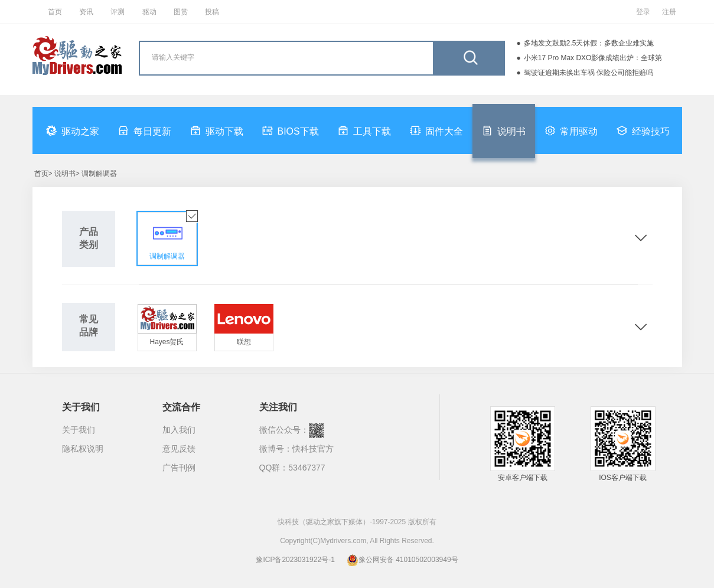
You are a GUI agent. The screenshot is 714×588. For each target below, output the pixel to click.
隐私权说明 (83, 449)
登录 (643, 12)
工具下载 (364, 130)
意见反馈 (179, 449)
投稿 (212, 12)
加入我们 (179, 430)
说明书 (504, 130)
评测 (118, 12)
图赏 (181, 12)
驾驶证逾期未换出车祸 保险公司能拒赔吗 (589, 73)
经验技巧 (643, 130)
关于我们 (79, 430)
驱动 (149, 12)
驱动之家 (73, 130)
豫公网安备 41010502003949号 (402, 560)
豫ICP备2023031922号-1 (295, 560)
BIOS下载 (291, 130)
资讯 (86, 12)
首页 (55, 12)
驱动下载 (217, 130)
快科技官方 (313, 449)
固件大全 (436, 130)
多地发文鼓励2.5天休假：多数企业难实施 (589, 43)
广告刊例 (179, 468)
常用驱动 (571, 130)
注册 (669, 12)
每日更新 (145, 130)
